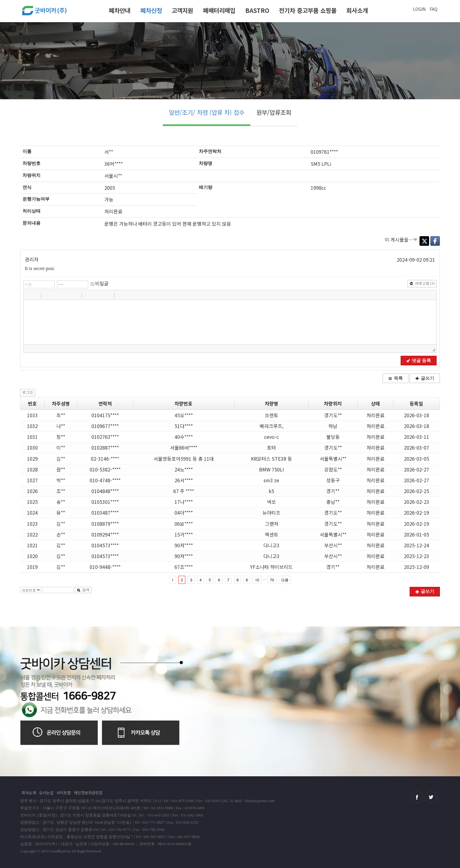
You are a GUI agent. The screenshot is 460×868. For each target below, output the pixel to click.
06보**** (184, 524)
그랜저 (272, 524)
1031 (32, 437)
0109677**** (105, 426)
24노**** (184, 469)
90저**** (184, 545)
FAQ (434, 9)
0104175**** (105, 415)
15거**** (184, 534)
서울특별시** (333, 459)
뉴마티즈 (271, 513)
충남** (333, 502)
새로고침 (422, 283)
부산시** (333, 545)
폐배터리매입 (219, 10)
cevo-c (272, 437)
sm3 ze (271, 480)
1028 (32, 469)
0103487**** (105, 513)
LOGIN (419, 9)
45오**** (184, 415)
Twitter (424, 241)
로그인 (28, 392)
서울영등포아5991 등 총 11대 (184, 459)
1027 (32, 480)
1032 (32, 426)
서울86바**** (184, 447)
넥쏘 (271, 502)
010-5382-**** (105, 469)
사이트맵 (64, 793)
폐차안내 (120, 10)
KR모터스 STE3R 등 (272, 459)
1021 (32, 545)
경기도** (333, 415)
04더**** (184, 513)
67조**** (184, 567)
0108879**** (105, 524)
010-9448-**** (105, 567)
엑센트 (272, 534)
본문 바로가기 (0, 2)
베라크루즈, (272, 426)
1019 (32, 567)
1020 (32, 556)
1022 (32, 534)
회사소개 (357, 10)
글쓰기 (425, 378)
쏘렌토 (272, 415)
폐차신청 (151, 10)
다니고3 (271, 545)
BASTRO (257, 10)
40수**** (184, 437)
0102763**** (105, 437)
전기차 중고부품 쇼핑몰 (308, 10)
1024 (32, 513)
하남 (333, 426)
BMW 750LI (272, 469)
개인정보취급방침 (88, 793)
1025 (32, 502)
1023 (32, 524)
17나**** (184, 502)
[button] (29, 295)
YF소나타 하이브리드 (271, 567)
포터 (271, 447)
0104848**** (105, 491)
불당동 (333, 437)
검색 (83, 590)
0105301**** (105, 502)
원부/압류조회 (274, 112)
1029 (32, 459)
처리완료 (375, 415)
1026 (32, 491)
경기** (333, 491)
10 (257, 580)
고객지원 (182, 10)
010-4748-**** (105, 480)
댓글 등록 (419, 361)
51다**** (184, 426)
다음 (285, 580)
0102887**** (105, 447)
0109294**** (105, 534)
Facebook (435, 241)
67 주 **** (184, 491)
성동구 (333, 480)
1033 (32, 415)
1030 (32, 447)
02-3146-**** (105, 459)
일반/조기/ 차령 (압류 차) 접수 (207, 112)
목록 (396, 378)
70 (272, 580)
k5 (271, 491)
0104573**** (105, 545)
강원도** (333, 469)
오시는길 (46, 793)
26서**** (184, 480)
